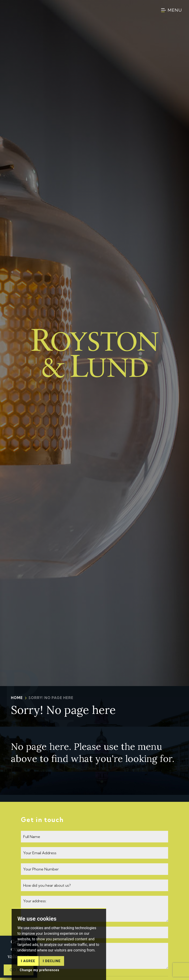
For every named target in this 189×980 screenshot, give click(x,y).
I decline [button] (52, 966)
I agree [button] (28, 966)
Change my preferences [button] (39, 975)
